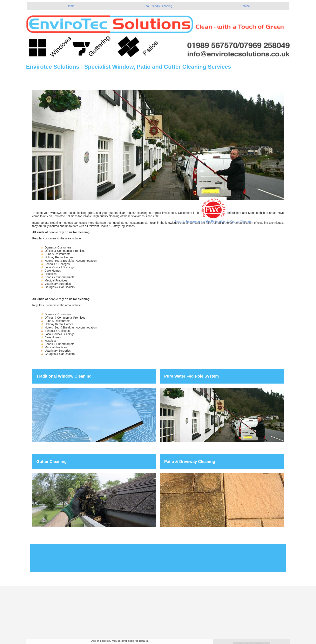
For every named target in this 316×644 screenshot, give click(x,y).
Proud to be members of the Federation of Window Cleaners (213, 221)
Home (71, 6)
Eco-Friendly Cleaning (158, 6)
